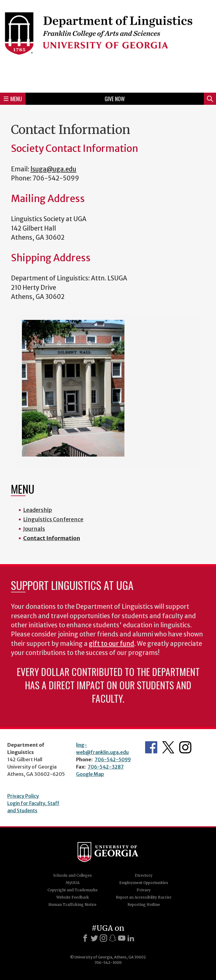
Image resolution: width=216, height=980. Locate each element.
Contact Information (52, 538)
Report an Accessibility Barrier (144, 897)
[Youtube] (122, 938)
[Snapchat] (113, 938)
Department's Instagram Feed (185, 747)
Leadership (38, 510)
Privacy (144, 890)
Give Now (115, 99)
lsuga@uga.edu (53, 169)
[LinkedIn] (131, 938)
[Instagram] (103, 938)
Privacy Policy (23, 796)
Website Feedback (73, 897)
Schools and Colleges (73, 875)
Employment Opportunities (144, 883)
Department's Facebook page (151, 747)
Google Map (90, 774)
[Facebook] (85, 938)
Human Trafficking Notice (72, 905)
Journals (34, 529)
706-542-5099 (113, 759)
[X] (94, 938)
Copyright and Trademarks (73, 890)
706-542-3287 (106, 767)
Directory (144, 875)
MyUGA (73, 883)
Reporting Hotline (144, 905)
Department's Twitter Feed (168, 747)
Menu (13, 99)
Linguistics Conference (53, 519)
